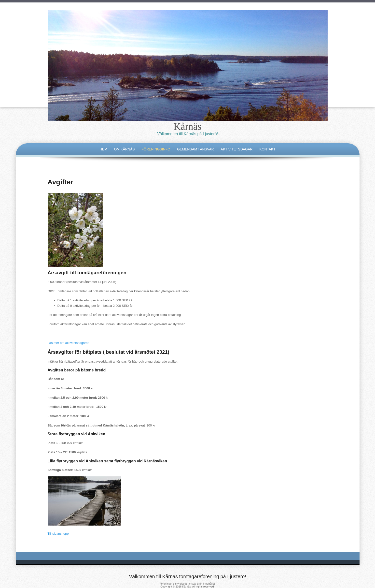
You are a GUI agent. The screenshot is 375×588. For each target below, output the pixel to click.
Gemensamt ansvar (195, 149)
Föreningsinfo (156, 149)
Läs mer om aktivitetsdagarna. (69, 343)
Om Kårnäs (125, 149)
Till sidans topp (58, 534)
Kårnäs (187, 126)
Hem (104, 149)
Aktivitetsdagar (237, 149)
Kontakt (267, 149)
